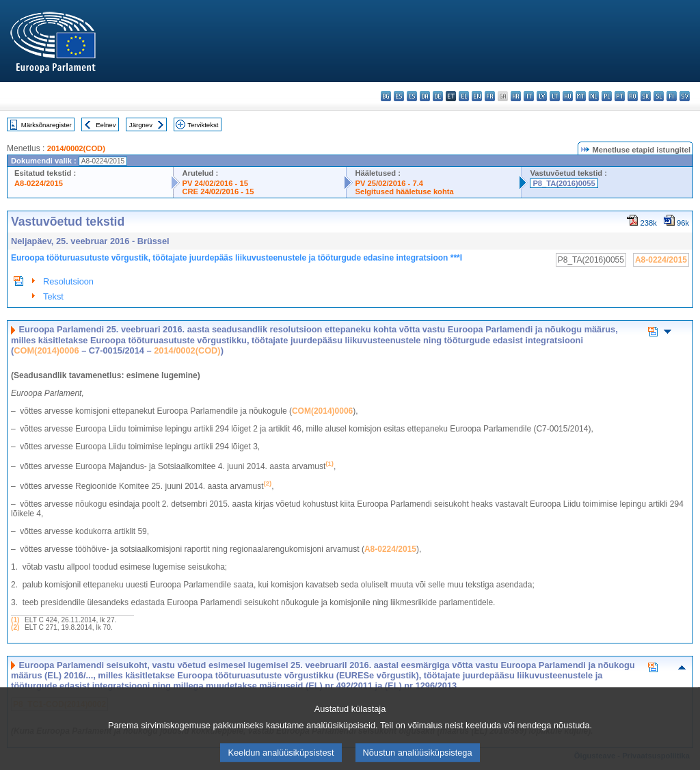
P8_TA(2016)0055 (564, 183)
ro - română (633, 96)
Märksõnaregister (46, 125)
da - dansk (425, 96)
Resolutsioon (68, 281)
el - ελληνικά (464, 96)
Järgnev (141, 125)
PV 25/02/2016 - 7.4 (389, 183)
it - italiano (529, 96)
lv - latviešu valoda (542, 96)
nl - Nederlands (594, 96)
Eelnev (106, 125)
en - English (477, 96)
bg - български (386, 96)
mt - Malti (581, 96)
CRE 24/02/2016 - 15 (218, 191)
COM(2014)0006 (46, 350)
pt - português (620, 96)
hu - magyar (568, 96)
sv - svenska (685, 96)
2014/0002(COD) (76, 148)
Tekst (53, 296)
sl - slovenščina (659, 96)
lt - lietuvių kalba (555, 96)
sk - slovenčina (646, 96)
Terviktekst (203, 125)
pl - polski (607, 96)
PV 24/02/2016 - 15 (215, 183)
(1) (15, 620)
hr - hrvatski (516, 96)
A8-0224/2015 (39, 183)
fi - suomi (672, 96)
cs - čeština (412, 96)
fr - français (490, 96)
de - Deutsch (438, 96)
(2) (15, 627)
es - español (399, 96)
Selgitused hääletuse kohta (404, 191)
